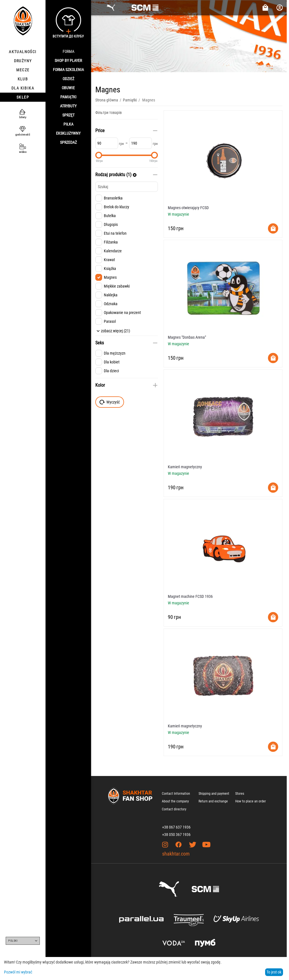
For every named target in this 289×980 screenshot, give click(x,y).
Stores (240, 794)
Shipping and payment (214, 794)
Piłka (68, 124)
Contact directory (174, 809)
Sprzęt (68, 115)
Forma (68, 51)
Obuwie (68, 88)
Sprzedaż (68, 142)
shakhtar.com (176, 854)
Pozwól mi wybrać (18, 972)
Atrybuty (68, 106)
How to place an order (251, 801)
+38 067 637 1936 (176, 827)
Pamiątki (68, 97)
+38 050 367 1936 (176, 835)
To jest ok (274, 972)
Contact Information (176, 794)
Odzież (68, 79)
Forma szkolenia (68, 70)
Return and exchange (213, 801)
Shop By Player (68, 61)
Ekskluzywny (68, 133)
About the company (175, 801)
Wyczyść (110, 402)
